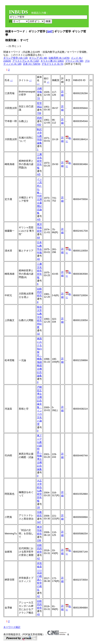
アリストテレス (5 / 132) (26, 61)
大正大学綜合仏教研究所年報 (39, 491)
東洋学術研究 (39, 228)
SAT (50, 31)
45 (38, 614)
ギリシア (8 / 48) (38, 58)
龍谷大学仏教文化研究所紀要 (39, 317)
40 (38, 259)
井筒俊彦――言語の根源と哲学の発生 (39, 576)
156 (39, 540)
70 (38, 98)
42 (38, 558)
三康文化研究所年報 (39, 161)
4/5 (39, 174)
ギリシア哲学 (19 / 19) (16, 58)
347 (39, 522)
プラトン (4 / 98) (74, 61)
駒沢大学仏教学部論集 (39, 136)
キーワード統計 (12, 627)
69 (38, 238)
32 (38, 334)
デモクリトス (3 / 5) (53, 64)
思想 (39, 118)
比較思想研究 (39, 292)
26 (38, 507)
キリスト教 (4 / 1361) (52, 61)
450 (39, 125)
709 (39, 113)
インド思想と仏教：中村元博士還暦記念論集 (39, 196)
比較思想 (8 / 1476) (59, 58)
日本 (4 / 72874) (32, 64)
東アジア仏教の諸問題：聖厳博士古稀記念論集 (39, 452)
